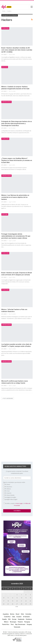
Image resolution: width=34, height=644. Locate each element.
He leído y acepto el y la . (17, 504)
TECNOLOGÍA (5, 139)
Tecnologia (5, 28)
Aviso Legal (19, 503)
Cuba (13, 617)
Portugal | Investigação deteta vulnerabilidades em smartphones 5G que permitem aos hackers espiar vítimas (16, 236)
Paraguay (27, 622)
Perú (12, 624)
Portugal (5, 214)
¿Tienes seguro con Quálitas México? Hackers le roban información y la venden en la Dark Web (17, 160)
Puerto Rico (6, 624)
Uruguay (29, 624)
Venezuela (17, 627)
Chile (22, 614)
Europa (14, 619)
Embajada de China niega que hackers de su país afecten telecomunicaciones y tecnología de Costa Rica (17, 123)
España (4, 619)
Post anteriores (8, 398)
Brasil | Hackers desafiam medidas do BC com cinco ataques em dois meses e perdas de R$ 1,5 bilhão (17, 50)
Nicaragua (13, 622)
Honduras (29, 619)
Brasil (18, 614)
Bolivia (12, 614)
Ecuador (19, 617)
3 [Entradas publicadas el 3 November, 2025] (4, 595)
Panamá (20, 622)
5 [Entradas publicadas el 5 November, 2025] (13, 595)
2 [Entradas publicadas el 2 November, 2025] (30, 592)
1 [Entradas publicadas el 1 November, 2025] (26, 592)
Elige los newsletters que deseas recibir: (14, 482)
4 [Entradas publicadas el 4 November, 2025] (8, 595)
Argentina (6, 614)
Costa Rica (7, 617)
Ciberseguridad (6, 102)
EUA (9, 619)
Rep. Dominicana (20, 624)
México (6, 622)
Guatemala (21, 619)
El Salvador (27, 617)
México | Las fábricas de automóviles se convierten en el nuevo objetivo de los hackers (15, 197)
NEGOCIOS (5, 67)
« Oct (17, 607)
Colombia (28, 614)
